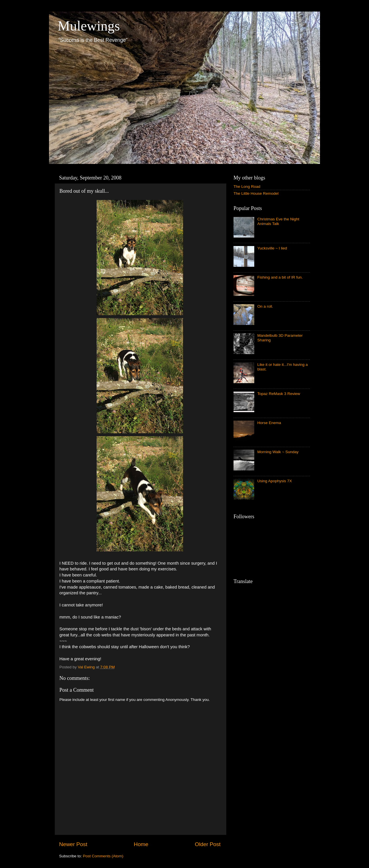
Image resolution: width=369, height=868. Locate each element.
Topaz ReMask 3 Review (279, 394)
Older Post (208, 844)
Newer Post (73, 844)
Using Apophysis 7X (274, 481)
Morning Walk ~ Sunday (278, 452)
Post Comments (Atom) (103, 856)
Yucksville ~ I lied (272, 248)
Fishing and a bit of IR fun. (280, 277)
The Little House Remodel (256, 193)
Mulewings (89, 26)
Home (141, 844)
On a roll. (265, 306)
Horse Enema (269, 423)
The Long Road (247, 187)
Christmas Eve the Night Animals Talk (278, 221)
